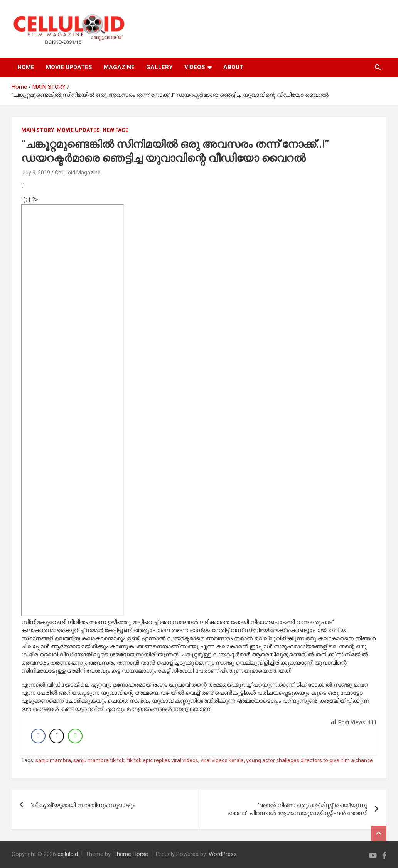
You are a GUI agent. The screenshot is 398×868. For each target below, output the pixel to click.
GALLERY (159, 67)
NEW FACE (116, 130)
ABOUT (233, 67)
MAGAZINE (119, 67)
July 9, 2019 (36, 173)
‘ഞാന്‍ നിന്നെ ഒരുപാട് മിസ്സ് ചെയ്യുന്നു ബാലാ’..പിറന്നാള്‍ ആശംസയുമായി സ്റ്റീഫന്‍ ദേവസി (298, 809)
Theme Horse (131, 854)
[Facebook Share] (38, 736)
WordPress (223, 854)
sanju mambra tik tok (99, 760)
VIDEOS (195, 67)
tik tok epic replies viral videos (163, 760)
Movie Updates (78, 130)
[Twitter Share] (57, 736)
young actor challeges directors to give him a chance (309, 760)
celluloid (68, 854)
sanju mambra (53, 760)
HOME (26, 67)
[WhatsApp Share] (75, 736)
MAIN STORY (38, 130)
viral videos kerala (222, 760)
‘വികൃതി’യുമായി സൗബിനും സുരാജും (83, 805)
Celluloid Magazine (78, 173)
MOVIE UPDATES (69, 67)
